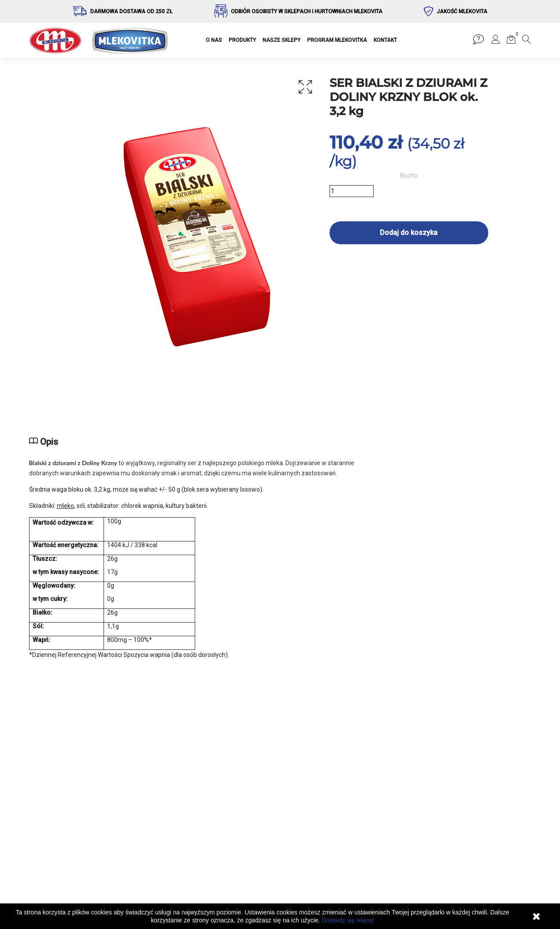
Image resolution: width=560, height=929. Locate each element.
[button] (496, 41)
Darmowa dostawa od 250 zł (132, 11)
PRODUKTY (242, 40)
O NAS (214, 40)
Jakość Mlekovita (462, 11)
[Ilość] (352, 191)
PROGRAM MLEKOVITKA (337, 40)
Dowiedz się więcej (348, 920)
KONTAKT (385, 40)
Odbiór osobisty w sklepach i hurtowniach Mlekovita (307, 11)
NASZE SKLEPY (282, 40)
